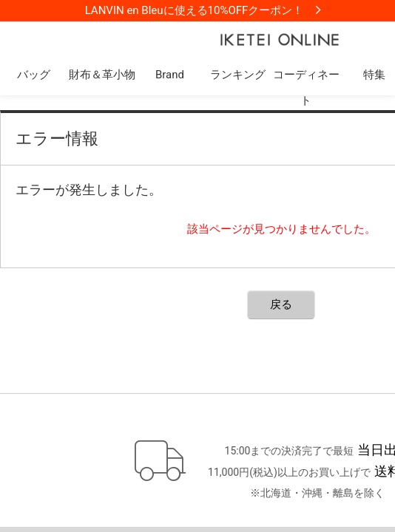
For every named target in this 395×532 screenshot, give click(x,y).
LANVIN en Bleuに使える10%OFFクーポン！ (195, 10)
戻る (281, 304)
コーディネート (306, 88)
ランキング (238, 75)
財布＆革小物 (102, 75)
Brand (170, 75)
